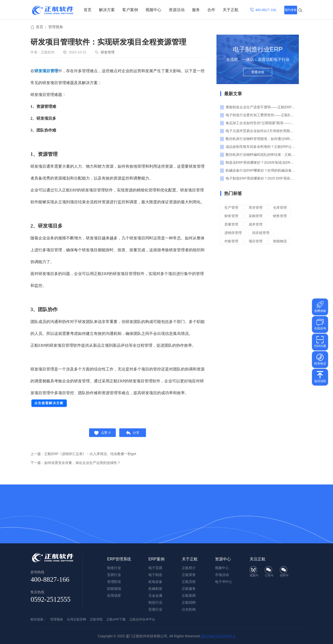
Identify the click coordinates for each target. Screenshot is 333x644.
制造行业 (155, 602)
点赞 (101, 435)
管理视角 (57, 28)
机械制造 (155, 589)
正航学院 (96, 619)
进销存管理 (234, 242)
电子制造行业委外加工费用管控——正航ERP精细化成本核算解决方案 (260, 116)
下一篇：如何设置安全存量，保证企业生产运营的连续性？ (79, 466)
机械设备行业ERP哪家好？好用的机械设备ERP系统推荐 (260, 171)
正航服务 (189, 589)
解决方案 (107, 10)
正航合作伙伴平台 (142, 619)
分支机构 (189, 609)
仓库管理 (232, 217)
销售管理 (257, 225)
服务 (196, 10)
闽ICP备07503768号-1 (218, 636)
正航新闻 (189, 596)
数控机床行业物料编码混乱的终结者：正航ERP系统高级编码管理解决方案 (260, 155)
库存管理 (257, 208)
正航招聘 (189, 602)
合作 (211, 10)
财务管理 (257, 217)
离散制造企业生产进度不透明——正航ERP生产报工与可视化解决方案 (260, 108)
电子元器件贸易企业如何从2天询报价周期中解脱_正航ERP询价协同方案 (260, 132)
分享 (134, 435)
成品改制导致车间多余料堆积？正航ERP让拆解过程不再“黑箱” (260, 147)
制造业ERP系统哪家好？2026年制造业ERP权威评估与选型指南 (260, 163)
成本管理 (257, 233)
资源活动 (177, 10)
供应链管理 (263, 242)
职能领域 (114, 589)
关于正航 (231, 10)
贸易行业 (155, 609)
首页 (88, 10)
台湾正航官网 (76, 619)
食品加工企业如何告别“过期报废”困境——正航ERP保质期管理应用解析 (260, 124)
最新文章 (233, 94)
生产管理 (232, 208)
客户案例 (130, 10)
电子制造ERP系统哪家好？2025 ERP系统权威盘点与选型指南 (260, 179)
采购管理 (232, 225)
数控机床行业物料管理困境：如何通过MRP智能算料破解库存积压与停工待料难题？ (260, 139)
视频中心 (153, 10)
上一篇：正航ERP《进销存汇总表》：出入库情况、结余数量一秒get (87, 457)
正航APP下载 (116, 619)
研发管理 (108, 53)
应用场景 (114, 596)
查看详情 (258, 75)
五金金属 (155, 596)
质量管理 (232, 233)
